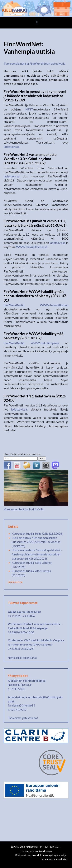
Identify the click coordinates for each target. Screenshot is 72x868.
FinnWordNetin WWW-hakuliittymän (36, 305)
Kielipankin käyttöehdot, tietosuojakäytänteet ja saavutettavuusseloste (41, 857)
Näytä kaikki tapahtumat (22, 658)
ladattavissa (12, 147)
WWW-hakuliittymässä (32, 247)
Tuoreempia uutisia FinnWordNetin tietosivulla (34, 63)
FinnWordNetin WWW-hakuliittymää (31, 343)
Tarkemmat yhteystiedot (23, 718)
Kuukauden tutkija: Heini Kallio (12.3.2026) (37, 534)
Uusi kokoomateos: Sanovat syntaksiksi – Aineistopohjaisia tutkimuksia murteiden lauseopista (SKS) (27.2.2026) (37, 554)
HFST (29, 109)
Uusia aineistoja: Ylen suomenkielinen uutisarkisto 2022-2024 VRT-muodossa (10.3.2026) (36, 542)
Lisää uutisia (15, 582)
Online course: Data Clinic (24, 612)
